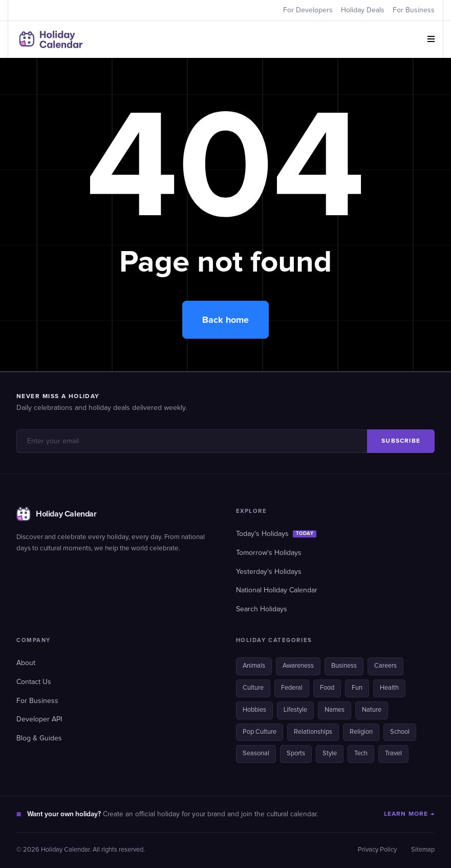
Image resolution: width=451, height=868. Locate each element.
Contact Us (34, 682)
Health (389, 688)
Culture (253, 688)
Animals (254, 666)
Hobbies (254, 710)
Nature (372, 710)
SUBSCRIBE (401, 441)
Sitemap (423, 850)
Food (327, 688)
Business (344, 666)
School (400, 732)
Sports (296, 753)
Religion (361, 732)
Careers (385, 666)
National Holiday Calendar (277, 590)
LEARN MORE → (409, 814)
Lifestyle (295, 710)
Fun (357, 688)
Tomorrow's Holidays (269, 553)
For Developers (308, 10)
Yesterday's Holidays (269, 572)
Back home (225, 320)
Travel (393, 753)
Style (330, 753)
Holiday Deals (363, 10)
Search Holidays (262, 609)
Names (335, 710)
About (26, 663)
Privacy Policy (377, 850)
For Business (414, 10)
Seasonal (256, 753)
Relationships (313, 732)
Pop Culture (260, 732)
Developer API (39, 719)
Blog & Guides (39, 738)
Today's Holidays (276, 534)
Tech (361, 753)
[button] (431, 40)
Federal (292, 688)
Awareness (298, 666)
